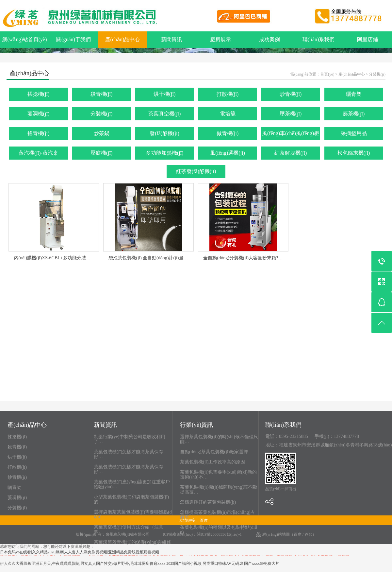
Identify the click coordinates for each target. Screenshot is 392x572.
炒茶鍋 (102, 133)
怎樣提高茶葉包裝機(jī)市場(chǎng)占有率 (218, 515)
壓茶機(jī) (291, 114)
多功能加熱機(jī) (165, 153)
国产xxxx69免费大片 (262, 563)
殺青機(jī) (102, 94)
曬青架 (354, 94)
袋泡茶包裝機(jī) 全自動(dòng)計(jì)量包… (150, 258)
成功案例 (269, 39)
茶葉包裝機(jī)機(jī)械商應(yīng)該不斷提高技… (219, 490)
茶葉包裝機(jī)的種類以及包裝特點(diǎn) (219, 530)
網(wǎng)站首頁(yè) (25, 39)
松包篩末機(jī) (354, 153)
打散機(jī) (228, 94)
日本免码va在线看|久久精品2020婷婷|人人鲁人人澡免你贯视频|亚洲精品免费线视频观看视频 (80, 552)
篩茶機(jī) (354, 114)
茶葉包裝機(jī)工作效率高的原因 (212, 462)
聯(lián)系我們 (319, 39)
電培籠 (228, 114)
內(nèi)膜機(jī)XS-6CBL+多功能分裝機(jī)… (57, 258)
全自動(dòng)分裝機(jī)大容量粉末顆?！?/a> (247, 258)
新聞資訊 (171, 39)
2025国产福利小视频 (184, 563)
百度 (204, 520)
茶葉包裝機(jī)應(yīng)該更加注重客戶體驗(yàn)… (132, 484)
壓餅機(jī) (102, 153)
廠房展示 (220, 39)
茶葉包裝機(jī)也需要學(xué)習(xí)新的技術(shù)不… (218, 475)
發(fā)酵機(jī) (164, 133)
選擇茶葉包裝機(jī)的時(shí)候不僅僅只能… (219, 439)
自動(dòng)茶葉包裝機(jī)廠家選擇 (214, 452)
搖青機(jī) (39, 133)
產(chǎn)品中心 (123, 39)
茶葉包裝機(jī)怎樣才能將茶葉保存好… (129, 454)
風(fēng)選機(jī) (228, 153)
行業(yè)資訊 (196, 425)
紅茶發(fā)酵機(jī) (196, 171)
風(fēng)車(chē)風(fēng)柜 (291, 133)
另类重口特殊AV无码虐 (223, 563)
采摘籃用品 (354, 133)
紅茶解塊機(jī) (291, 153)
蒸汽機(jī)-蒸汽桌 (38, 153)
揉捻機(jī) (39, 94)
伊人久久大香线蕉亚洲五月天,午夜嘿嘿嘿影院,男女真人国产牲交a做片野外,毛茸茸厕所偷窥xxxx (83, 563)
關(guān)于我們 (73, 39)
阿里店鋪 (367, 39)
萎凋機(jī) (39, 114)
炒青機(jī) (291, 94)
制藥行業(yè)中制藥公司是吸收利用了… (130, 439)
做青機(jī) (228, 133)
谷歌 (308, 534)
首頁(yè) (327, 74)
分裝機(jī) (377, 74)
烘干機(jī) (165, 94)
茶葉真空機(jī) (165, 114)
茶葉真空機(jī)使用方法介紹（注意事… (129, 529)
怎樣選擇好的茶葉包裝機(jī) (208, 502)
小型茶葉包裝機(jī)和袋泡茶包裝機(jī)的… (131, 499)
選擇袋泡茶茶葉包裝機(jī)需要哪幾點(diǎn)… (133, 514)
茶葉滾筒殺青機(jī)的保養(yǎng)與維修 (132, 542)
